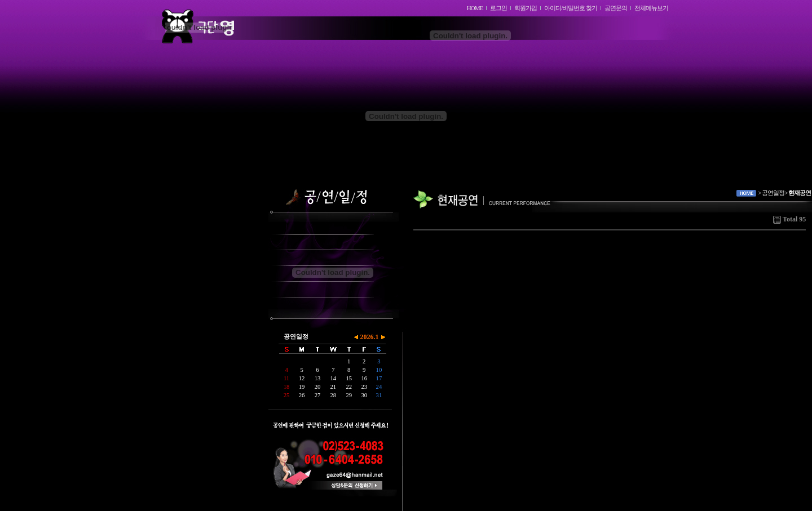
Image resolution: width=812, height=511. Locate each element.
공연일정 (296, 337)
